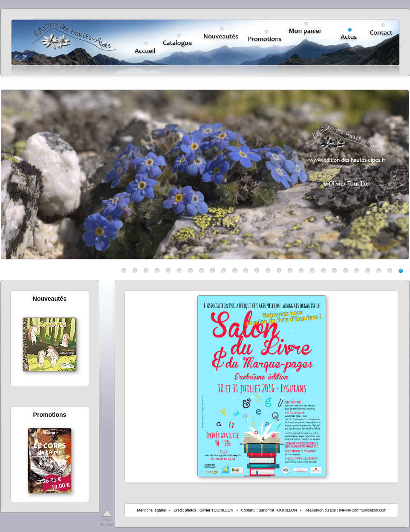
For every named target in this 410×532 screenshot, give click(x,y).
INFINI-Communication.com (363, 510)
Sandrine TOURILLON (278, 510)
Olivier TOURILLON (216, 510)
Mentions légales (151, 510)
